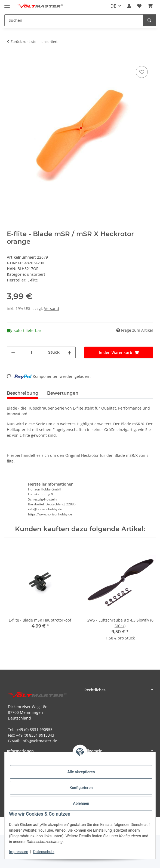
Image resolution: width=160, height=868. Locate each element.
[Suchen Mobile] (74, 20)
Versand (52, 308)
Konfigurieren (81, 788)
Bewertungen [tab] (63, 393)
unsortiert (36, 274)
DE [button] (113, 6)
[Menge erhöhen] (69, 352)
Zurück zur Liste (23, 42)
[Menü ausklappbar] (7, 3)
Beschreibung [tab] (23, 393)
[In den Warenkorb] (11, 59)
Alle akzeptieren (81, 772)
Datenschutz (44, 852)
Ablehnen (81, 803)
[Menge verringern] (13, 352)
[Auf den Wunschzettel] (142, 72)
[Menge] (32, 352)
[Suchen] (149, 20)
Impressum (19, 852)
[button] (129, 6)
